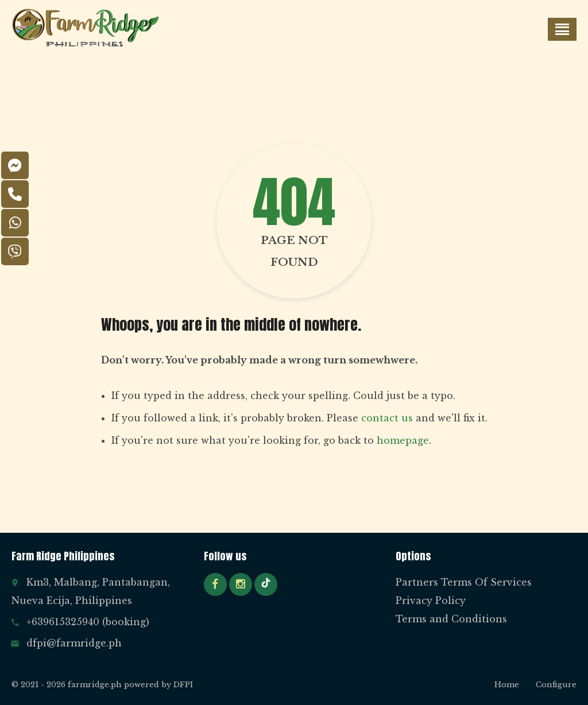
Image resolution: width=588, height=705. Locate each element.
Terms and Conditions (451, 619)
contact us (387, 418)
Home (507, 685)
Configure (556, 685)
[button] (562, 29)
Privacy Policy (431, 601)
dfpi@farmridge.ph (74, 643)
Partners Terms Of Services (464, 582)
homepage (403, 440)
